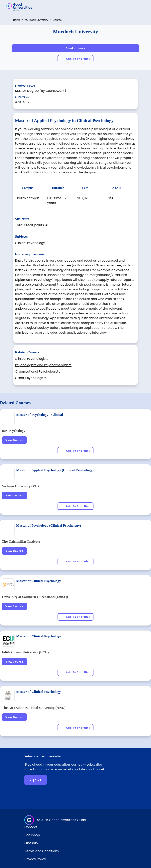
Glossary (31, 843)
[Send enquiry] (75, 48)
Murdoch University (37, 20)
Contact (31, 827)
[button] (142, 7)
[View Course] (14, 440)
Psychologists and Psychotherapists (43, 365)
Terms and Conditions (42, 851)
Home (17, 20)
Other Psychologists (31, 378)
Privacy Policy (35, 859)
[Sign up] (36, 780)
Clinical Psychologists (32, 359)
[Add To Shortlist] (75, 59)
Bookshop (32, 835)
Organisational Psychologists (38, 371)
